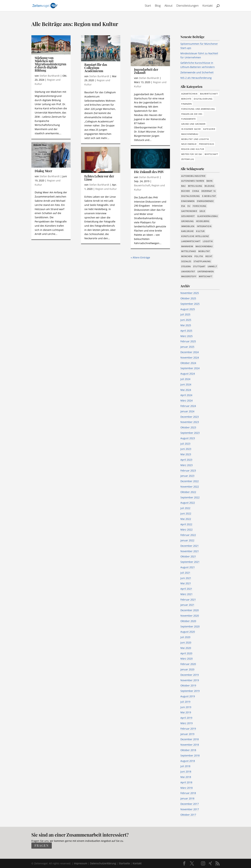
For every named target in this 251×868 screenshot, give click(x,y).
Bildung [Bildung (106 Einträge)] (210, 186)
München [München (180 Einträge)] (187, 256)
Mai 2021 (186, 583)
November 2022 (190, 487)
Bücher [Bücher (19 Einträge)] (186, 191)
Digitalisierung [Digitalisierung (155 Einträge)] (203, 99)
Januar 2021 (187, 605)
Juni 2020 (186, 642)
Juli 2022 (185, 508)
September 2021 (190, 562)
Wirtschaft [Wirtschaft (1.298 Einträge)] (206, 276)
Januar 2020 (187, 669)
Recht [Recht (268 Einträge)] (209, 256)
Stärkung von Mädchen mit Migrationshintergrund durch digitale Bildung (50, 64)
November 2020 (190, 616)
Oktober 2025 (188, 298)
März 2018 (187, 788)
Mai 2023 (186, 454)
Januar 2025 (187, 347)
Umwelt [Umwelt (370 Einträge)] (212, 266)
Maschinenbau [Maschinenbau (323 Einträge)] (204, 246)
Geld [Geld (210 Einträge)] (202, 211)
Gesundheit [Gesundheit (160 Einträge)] (188, 216)
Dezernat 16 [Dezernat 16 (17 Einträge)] (209, 191)
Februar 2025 (188, 341)
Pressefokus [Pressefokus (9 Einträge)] (207, 144)
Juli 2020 (185, 637)
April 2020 (186, 653)
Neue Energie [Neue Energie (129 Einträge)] (189, 144)
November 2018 (190, 745)
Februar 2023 (188, 470)
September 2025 (190, 304)
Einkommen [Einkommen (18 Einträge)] (188, 201)
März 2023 (187, 465)
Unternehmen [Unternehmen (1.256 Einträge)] (206, 271)
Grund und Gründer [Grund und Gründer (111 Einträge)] (193, 124)
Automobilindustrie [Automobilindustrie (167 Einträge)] (193, 176)
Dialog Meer (43, 171)
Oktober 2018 (188, 750)
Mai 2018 (186, 777)
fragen (42, 846)
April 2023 (186, 460)
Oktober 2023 (188, 427)
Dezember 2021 (190, 546)
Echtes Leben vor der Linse (99, 178)
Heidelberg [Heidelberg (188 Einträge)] (203, 221)
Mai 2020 (186, 648)
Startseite (124, 863)
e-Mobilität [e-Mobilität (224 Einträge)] (209, 196)
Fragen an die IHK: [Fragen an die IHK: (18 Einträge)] (192, 114)
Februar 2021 (188, 600)
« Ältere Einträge (140, 257)
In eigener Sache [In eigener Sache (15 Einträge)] (191, 129)
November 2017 (190, 809)
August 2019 (188, 696)
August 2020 (188, 632)
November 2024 (190, 358)
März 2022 (187, 530)
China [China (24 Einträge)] (196, 191)
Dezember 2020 (190, 610)
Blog (158, 6)
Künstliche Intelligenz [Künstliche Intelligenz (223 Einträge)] (195, 236)
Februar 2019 (188, 729)
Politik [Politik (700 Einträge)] (199, 256)
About (169, 6)
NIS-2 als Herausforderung (196, 78)
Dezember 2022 (190, 481)
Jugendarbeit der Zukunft (146, 71)
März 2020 (187, 659)
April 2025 (186, 331)
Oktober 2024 (188, 363)
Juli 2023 (185, 444)
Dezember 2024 (190, 352)
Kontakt (208, 6)
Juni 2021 (186, 578)
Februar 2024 (188, 406)
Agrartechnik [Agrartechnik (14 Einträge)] (189, 94)
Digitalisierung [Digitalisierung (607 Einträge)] (191, 196)
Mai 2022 (186, 519)
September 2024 (190, 368)
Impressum (81, 863)
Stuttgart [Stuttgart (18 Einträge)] (199, 266)
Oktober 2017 (188, 815)
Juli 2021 (185, 573)
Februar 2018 (188, 793)
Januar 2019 (187, 734)
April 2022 (186, 524)
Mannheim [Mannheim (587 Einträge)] (187, 246)
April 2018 (186, 782)
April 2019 (186, 718)
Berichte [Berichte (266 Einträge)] (186, 99)
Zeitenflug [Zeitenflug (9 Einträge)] (188, 159)
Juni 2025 (186, 320)
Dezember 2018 (190, 739)
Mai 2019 (186, 712)
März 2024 (187, 400)
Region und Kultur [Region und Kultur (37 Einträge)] (193, 149)
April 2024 (186, 395)
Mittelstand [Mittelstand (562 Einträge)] (189, 251)
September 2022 (190, 497)
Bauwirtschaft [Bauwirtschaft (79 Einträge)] (209, 94)
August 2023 (188, 438)
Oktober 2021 (188, 556)
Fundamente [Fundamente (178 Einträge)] (189, 119)
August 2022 (188, 503)
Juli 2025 (185, 314)
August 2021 (188, 567)
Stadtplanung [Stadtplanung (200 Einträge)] (202, 261)
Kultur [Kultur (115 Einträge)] (200, 231)
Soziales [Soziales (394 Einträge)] (186, 261)
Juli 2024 (185, 379)
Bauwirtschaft (142, 185)
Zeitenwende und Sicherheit (197, 72)
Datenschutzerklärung (103, 863)
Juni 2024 (186, 384)
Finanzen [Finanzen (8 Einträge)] (187, 104)
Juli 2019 (185, 702)
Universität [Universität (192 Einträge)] (188, 271)
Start (148, 6)
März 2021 (187, 594)
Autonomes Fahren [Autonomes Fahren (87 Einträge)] (193, 181)
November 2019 (190, 680)
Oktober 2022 (188, 492)
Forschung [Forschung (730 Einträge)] (199, 206)
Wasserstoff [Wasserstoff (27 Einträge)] (189, 276)
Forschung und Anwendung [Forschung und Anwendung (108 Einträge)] (198, 109)
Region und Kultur (106, 189)
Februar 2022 (188, 535)
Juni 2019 (186, 707)
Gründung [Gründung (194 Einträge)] (188, 221)
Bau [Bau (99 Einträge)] (183, 186)
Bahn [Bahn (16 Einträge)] (210, 181)
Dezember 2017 (190, 804)
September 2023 (190, 433)
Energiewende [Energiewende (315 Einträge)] (205, 201)
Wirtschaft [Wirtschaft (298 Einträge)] (211, 154)
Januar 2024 (187, 411)
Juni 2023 (186, 449)
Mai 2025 (186, 325)
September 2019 (190, 691)
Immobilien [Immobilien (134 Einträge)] (188, 226)
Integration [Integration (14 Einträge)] (204, 226)
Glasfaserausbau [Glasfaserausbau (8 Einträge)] (208, 216)
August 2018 (188, 761)
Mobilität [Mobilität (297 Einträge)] (204, 251)
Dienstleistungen (188, 6)
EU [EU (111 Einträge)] (189, 206)
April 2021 (186, 589)
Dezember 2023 (190, 417)
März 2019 (187, 723)
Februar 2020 (188, 664)
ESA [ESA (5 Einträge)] (183, 206)
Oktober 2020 (188, 621)
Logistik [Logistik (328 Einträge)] (208, 241)
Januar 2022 (187, 540)
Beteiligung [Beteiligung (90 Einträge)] (195, 186)
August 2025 (188, 309)
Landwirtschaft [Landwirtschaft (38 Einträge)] (191, 241)
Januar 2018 (187, 798)
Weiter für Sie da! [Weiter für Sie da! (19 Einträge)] (192, 154)
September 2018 (190, 755)
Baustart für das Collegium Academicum (96, 68)
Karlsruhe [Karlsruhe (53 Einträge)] (188, 231)
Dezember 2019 (190, 675)
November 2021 (190, 551)
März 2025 (187, 336)
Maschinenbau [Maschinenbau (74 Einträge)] (190, 134)
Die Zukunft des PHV (149, 172)
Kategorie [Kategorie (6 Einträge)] (209, 129)
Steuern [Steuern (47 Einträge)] (186, 266)
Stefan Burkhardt (50, 76)
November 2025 (190, 293)
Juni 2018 (186, 772)
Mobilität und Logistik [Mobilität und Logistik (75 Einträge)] (195, 139)
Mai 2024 (186, 390)
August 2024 (188, 374)
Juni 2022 (186, 513)
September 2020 (190, 626)
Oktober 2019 (188, 685)
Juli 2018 (185, 766)
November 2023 (190, 422)
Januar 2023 (187, 476)
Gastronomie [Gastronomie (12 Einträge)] (189, 211)
